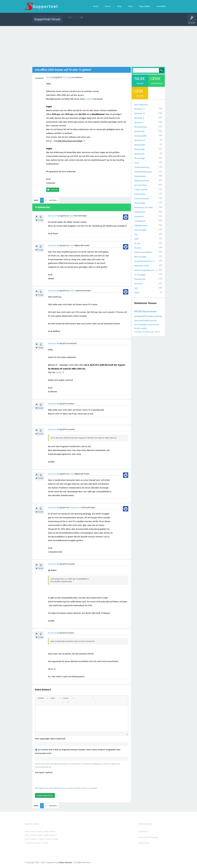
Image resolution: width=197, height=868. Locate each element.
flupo (71, 216)
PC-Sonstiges (140, 275)
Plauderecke (140, 279)
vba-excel (139, 321)
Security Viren (140, 185)
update (144, 328)
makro (151, 316)
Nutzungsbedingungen (149, 837)
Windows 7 (139, 122)
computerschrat (75, 508)
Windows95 (139, 154)
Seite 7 (41, 835)
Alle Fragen (82, 21)
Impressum (143, 831)
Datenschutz (144, 843)
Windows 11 (140, 109)
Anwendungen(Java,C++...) (146, 270)
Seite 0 (28, 831)
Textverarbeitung (142, 167)
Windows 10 (140, 113)
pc (148, 325)
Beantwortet (53, 216)
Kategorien (122, 21)
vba (144, 311)
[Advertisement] (99, 46)
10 (147, 316)
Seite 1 (34, 831)
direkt (46, 843)
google (143, 325)
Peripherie (139, 217)
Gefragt (49, 77)
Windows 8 (139, 118)
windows (152, 311)
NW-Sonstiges (140, 257)
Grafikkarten (140, 212)
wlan (151, 325)
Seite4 (53, 831)
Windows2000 (140, 136)
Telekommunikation (143, 252)
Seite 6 (34, 835)
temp (137, 293)
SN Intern (138, 284)
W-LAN (137, 243)
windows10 (140, 316)
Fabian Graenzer (66, 863)
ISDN (136, 239)
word (147, 321)
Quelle (58, 372)
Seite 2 (40, 831)
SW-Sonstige (67, 77)
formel (137, 325)
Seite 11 (35, 839)
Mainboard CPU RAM (143, 208)
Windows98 (139, 149)
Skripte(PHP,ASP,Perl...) (145, 261)
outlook (89, 99)
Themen (113, 21)
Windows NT (140, 140)
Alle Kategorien (141, 105)
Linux (137, 163)
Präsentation (140, 194)
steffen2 (72, 291)
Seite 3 (47, 831)
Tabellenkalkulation (143, 172)
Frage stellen (142, 21)
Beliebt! (91, 21)
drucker (137, 328)
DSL (136, 234)
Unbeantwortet (102, 21)
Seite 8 (47, 835)
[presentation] (55, 780)
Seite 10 (28, 839)
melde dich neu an (60, 788)
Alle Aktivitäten (70, 21)
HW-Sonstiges (140, 230)
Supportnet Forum (47, 19)
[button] (43, 698)
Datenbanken (140, 176)
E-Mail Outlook (141, 190)
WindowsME (140, 145)
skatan (72, 246)
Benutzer (132, 21)
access (156, 325)
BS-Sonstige (140, 158)
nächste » (53, 200)
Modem (138, 248)
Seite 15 (31, 843)
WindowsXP (139, 131)
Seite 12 (43, 839)
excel (138, 311)
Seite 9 (53, 835)
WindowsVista (140, 127)
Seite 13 (50, 839)
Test (136, 288)
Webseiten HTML (142, 266)
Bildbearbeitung (142, 181)
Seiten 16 (39, 843)
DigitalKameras (141, 225)
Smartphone (140, 221)
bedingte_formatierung (144, 332)
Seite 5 (28, 835)
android (153, 321)
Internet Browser (142, 199)
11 (159, 332)
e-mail (156, 332)
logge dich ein (44, 788)
